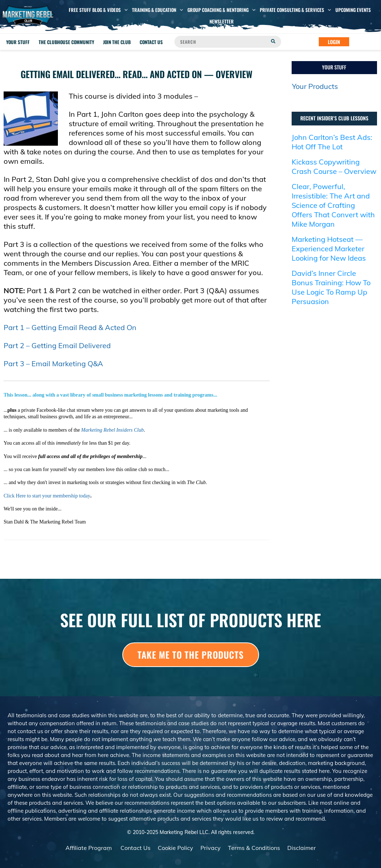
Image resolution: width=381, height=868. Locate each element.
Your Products (315, 86)
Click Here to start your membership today (47, 496)
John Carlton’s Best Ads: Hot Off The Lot (332, 142)
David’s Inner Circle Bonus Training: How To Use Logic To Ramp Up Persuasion (331, 287)
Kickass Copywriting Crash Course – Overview (334, 166)
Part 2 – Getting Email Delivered (57, 345)
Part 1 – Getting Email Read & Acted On (70, 327)
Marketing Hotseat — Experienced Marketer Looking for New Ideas (329, 249)
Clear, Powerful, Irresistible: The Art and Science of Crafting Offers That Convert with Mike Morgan (333, 205)
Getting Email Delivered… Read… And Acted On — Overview (137, 74)
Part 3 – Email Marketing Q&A (53, 364)
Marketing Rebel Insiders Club (112, 430)
